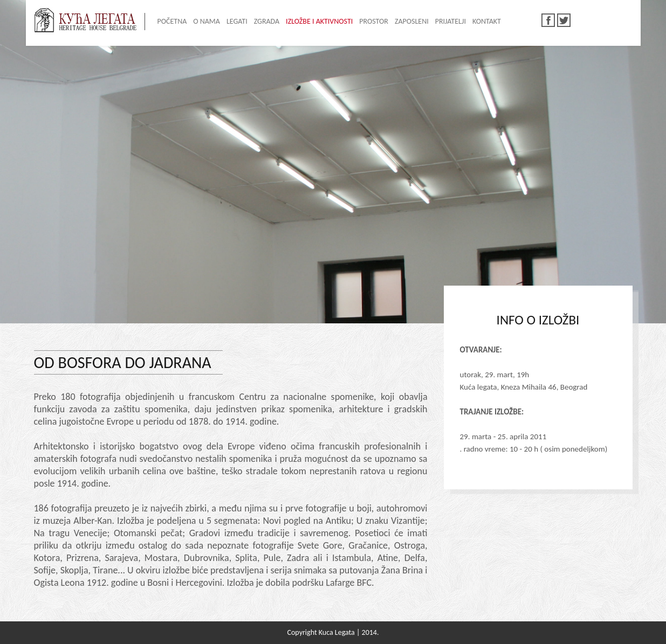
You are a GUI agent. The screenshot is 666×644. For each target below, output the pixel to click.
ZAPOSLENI (412, 21)
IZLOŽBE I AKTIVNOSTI (319, 21)
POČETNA (172, 21)
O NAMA (207, 21)
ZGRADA (267, 21)
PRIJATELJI (451, 21)
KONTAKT (487, 21)
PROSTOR (374, 21)
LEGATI (237, 21)
